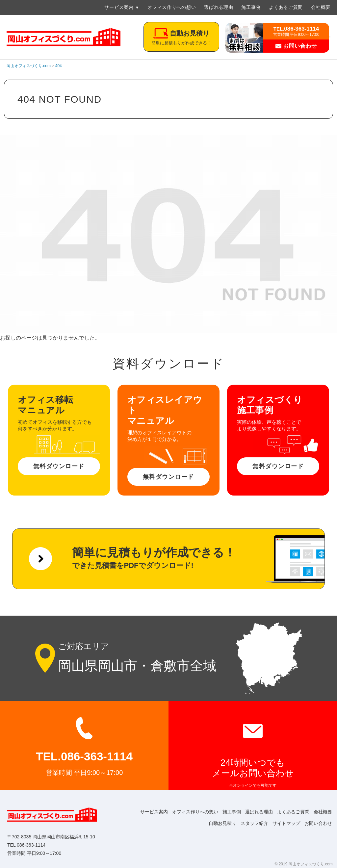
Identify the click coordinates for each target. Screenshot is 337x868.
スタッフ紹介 (249, 823)
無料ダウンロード (59, 466)
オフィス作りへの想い (172, 7)
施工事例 (251, 7)
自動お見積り (215, 823)
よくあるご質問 (286, 7)
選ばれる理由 (219, 7)
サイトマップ (283, 823)
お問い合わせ (296, 46)
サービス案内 (119, 7)
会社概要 (321, 7)
